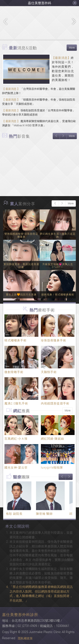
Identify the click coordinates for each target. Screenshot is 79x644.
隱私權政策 (25, 638)
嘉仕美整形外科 (40, 3)
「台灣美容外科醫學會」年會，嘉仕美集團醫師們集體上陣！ (39, 91)
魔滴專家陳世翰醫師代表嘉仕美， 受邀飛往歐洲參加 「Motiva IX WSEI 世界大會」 (39, 123)
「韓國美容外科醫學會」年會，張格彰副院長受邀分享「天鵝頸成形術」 (39, 102)
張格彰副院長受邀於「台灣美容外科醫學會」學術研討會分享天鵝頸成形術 (39, 112)
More (72, 48)
